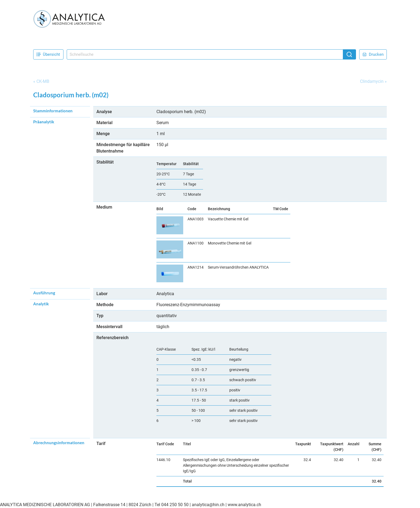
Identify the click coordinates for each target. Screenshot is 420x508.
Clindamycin (372, 81)
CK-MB (43, 81)
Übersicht (48, 54)
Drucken (373, 54)
